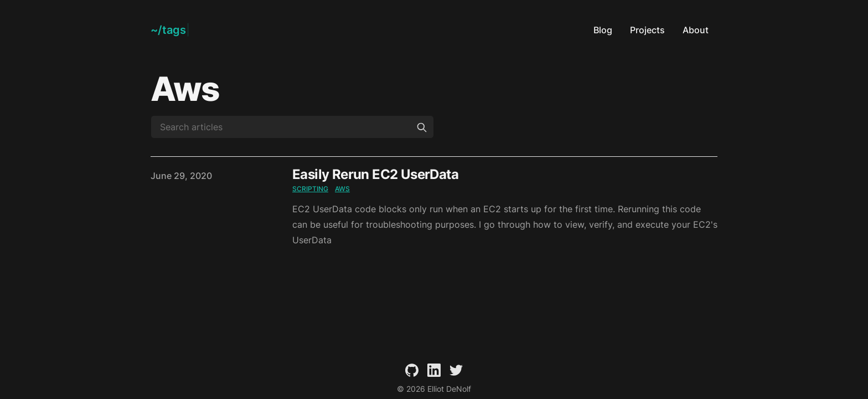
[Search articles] (292, 127)
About (696, 30)
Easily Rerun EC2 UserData (375, 174)
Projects (647, 30)
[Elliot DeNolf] (170, 30)
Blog (603, 30)
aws (342, 189)
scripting (310, 189)
